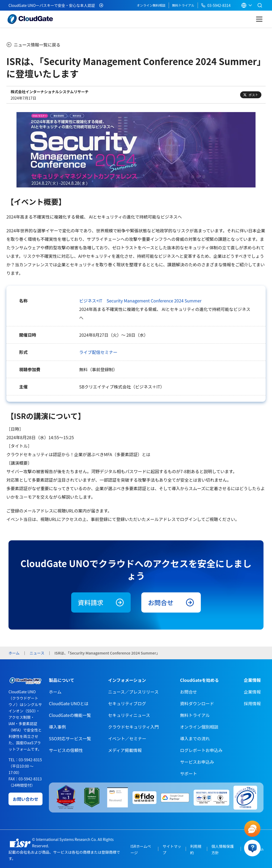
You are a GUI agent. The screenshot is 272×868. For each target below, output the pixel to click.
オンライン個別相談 (199, 727)
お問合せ (171, 602)
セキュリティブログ (127, 703)
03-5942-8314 (216, 5)
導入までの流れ (195, 738)
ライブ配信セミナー (98, 352)
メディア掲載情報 (125, 750)
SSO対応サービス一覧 (70, 738)
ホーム (55, 692)
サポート (189, 773)
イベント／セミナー (127, 738)
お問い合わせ (25, 799)
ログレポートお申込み (201, 750)
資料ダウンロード (197, 703)
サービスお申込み (197, 762)
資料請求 (101, 602)
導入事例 (57, 727)
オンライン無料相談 (151, 5)
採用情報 (252, 703)
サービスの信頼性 (66, 750)
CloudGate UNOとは (69, 703)
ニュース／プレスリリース (133, 692)
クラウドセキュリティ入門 (133, 727)
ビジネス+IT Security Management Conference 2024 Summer (140, 301)
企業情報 (252, 692)
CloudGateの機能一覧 (70, 715)
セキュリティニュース (129, 715)
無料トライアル (183, 5)
